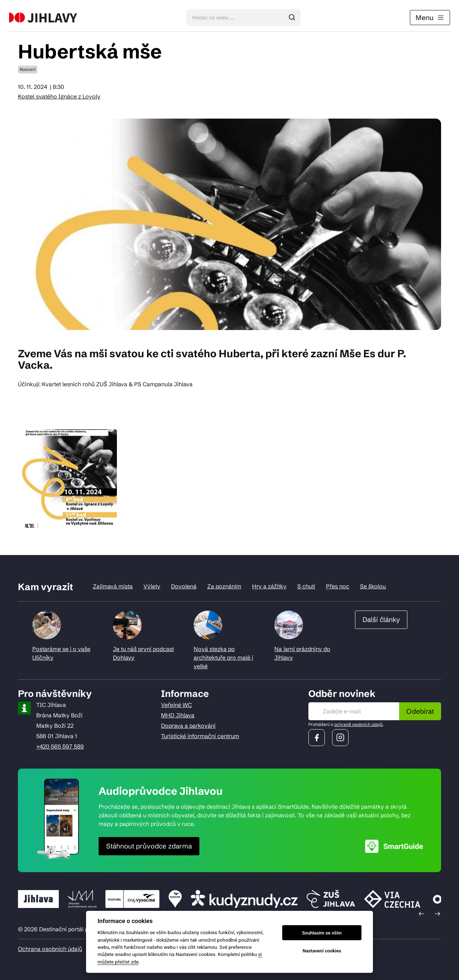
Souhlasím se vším (322, 933)
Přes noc (338, 586)
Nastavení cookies (322, 951)
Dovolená (184, 586)
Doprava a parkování (188, 726)
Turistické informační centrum (200, 736)
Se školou (373, 586)
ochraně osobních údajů (358, 724)
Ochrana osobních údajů (50, 949)
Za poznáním (224, 586)
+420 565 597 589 (60, 746)
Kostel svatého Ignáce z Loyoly (59, 96)
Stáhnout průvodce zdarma (149, 846)
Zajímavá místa (113, 586)
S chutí (306, 586)
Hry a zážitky (269, 586)
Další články (381, 620)
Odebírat (420, 711)
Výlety (152, 586)
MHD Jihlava (178, 715)
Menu (430, 18)
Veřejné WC (176, 705)
